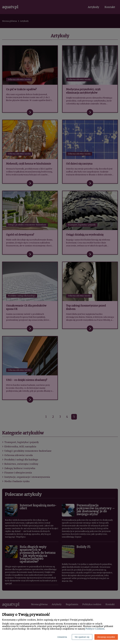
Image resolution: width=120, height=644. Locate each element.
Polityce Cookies (95, 629)
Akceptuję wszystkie (106, 637)
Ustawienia (62, 637)
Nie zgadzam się (82, 637)
